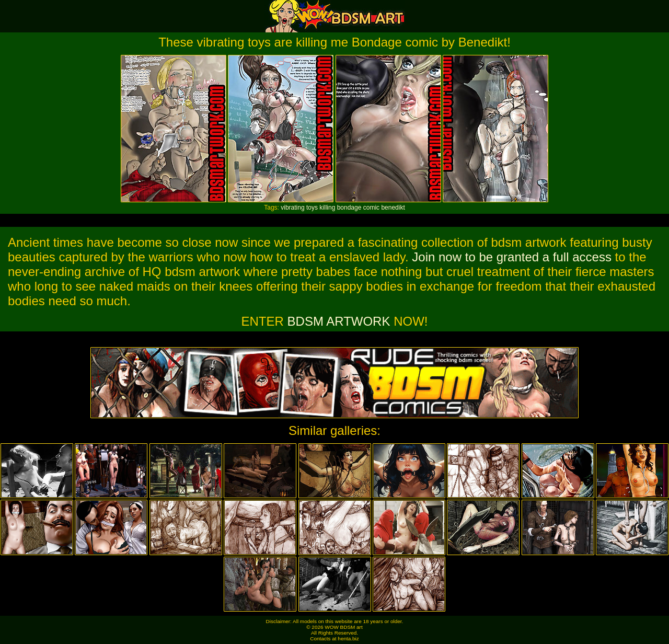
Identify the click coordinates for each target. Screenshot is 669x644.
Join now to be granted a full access (512, 257)
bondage (349, 208)
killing (327, 208)
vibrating (292, 208)
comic (371, 208)
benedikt (393, 208)
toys (312, 208)
